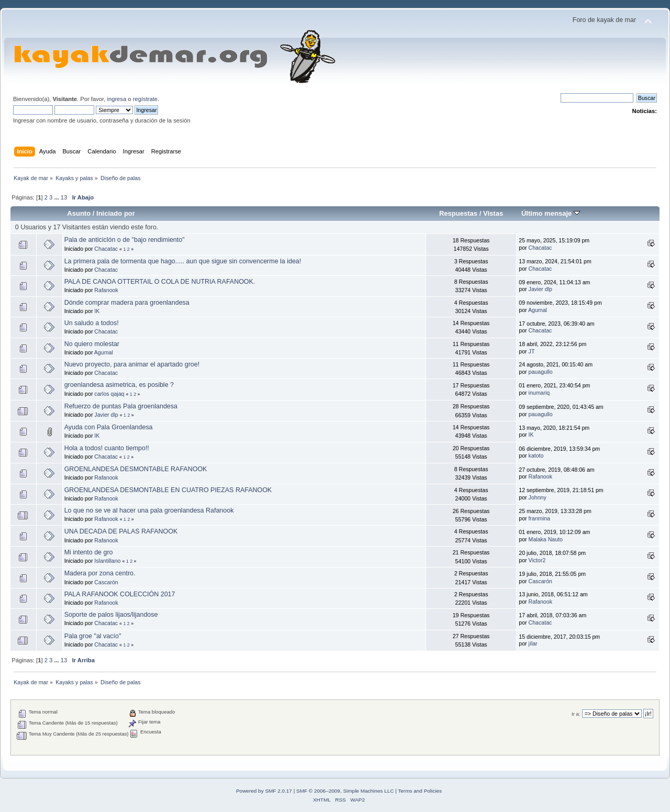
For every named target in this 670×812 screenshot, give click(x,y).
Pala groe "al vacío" (93, 636)
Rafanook (106, 290)
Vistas (493, 213)
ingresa (116, 99)
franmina (539, 518)
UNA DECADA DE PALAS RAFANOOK (121, 531)
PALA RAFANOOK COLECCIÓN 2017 (120, 594)
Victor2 (537, 560)
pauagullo (541, 372)
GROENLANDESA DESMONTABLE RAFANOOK (136, 469)
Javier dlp (540, 289)
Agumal (538, 310)
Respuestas (458, 213)
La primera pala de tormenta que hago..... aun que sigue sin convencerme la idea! (183, 261)
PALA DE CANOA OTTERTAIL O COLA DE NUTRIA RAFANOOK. (160, 282)
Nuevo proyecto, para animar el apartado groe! (132, 364)
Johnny (538, 497)
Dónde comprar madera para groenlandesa (127, 303)
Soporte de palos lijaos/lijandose (111, 615)
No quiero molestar (92, 344)
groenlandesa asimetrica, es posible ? (119, 385)
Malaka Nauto (546, 539)
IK (97, 311)
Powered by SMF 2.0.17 (264, 791)
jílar (533, 643)
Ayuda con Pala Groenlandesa (109, 427)
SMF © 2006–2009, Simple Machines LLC (345, 791)
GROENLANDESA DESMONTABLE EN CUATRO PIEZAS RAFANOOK (168, 490)
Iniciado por (116, 213)
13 (64, 197)
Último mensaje (551, 213)
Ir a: (576, 714)
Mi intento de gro (89, 552)
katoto (536, 455)
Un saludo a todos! (92, 323)
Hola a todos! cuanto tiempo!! (107, 448)
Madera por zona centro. (100, 573)
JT (532, 351)
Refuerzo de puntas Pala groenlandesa (121, 406)
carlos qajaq (109, 394)
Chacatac (106, 249)
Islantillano (107, 561)
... (57, 197)
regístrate (145, 99)
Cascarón (106, 582)
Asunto (79, 213)
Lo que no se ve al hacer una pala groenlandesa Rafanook (149, 510)
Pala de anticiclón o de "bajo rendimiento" (125, 240)
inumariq (539, 393)
